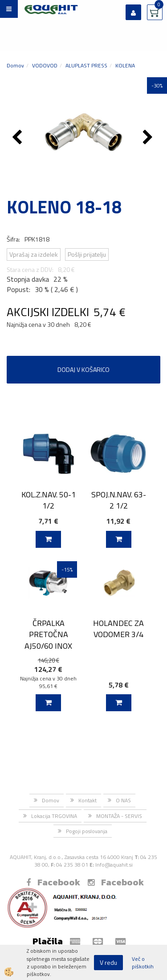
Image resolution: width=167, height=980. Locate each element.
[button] (149, 138)
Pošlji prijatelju (87, 254)
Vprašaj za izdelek (34, 254)
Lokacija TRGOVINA (54, 816)
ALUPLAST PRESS (86, 65)
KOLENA (125, 65)
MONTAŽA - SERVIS (119, 816)
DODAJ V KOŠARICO (83, 369)
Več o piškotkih (143, 963)
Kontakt (88, 800)
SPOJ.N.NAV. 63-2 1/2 (119, 500)
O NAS (123, 800)
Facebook (53, 882)
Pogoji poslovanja (87, 831)
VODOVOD (45, 65)
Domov (15, 65)
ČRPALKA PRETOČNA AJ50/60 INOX (48, 634)
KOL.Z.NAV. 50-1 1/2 (49, 500)
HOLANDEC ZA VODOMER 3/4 (118, 629)
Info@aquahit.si (114, 865)
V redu (108, 962)
